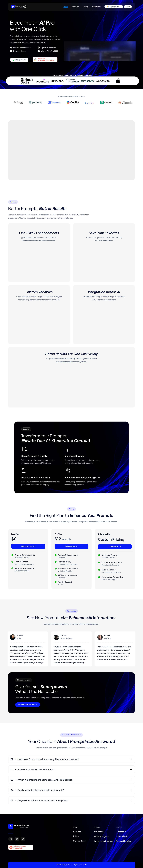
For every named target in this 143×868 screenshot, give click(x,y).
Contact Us (121, 832)
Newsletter (96, 7)
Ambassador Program (104, 841)
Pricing (85, 7)
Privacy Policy (123, 836)
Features (76, 7)
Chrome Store (79, 841)
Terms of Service (124, 841)
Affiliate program (101, 836)
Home (66, 7)
